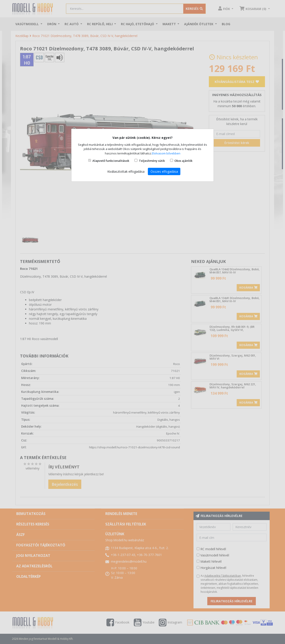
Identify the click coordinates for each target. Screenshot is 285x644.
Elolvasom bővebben (166, 153)
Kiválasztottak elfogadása (126, 171)
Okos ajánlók (183, 161)
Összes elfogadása (164, 171)
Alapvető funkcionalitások (111, 161)
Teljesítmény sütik (152, 161)
